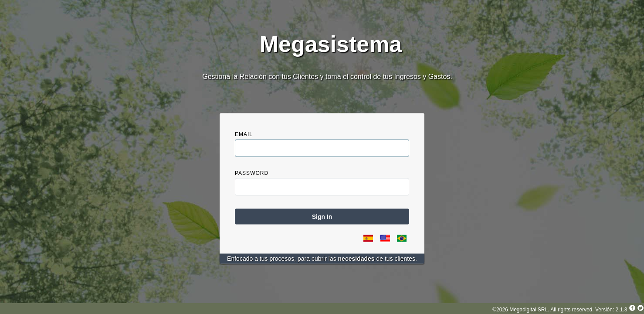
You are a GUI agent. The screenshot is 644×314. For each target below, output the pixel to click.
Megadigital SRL (529, 310)
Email (244, 134)
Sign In (322, 217)
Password (252, 173)
